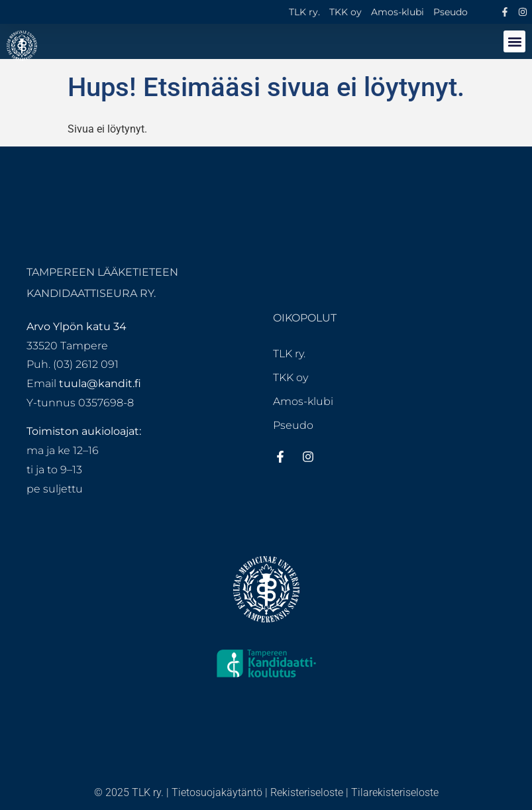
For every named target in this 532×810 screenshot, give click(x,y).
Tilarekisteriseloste (395, 792)
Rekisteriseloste (307, 792)
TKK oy (346, 12)
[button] (514, 41)
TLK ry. (304, 12)
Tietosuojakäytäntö (217, 792)
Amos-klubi (398, 12)
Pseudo (451, 12)
